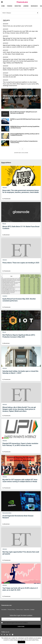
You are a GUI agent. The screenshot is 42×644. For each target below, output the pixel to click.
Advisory (6, 24)
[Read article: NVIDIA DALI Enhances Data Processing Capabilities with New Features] (5, 129)
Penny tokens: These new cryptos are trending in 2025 (21, 263)
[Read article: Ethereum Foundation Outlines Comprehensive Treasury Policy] (5, 143)
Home (3, 6)
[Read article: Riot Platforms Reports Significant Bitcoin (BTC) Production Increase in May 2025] (21, 320)
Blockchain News (7, 513)
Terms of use (19, 610)
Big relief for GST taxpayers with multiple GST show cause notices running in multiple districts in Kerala (20, 481)
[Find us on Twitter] (4, 635)
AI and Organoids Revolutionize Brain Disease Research (18, 517)
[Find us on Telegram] (13, 635)
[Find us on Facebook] (2, 635)
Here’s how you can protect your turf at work (18, 26)
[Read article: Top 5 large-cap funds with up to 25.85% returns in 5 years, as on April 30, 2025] (21, 574)
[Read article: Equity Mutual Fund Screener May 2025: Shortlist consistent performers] (21, 284)
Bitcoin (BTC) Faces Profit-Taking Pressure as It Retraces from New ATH (24, 112)
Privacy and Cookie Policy (32, 640)
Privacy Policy (11, 610)
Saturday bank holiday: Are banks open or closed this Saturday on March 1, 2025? (20, 372)
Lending (26, 6)
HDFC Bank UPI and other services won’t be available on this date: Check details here (20, 53)
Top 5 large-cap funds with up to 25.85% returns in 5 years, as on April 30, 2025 (20, 589)
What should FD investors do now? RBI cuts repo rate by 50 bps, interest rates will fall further (20, 32)
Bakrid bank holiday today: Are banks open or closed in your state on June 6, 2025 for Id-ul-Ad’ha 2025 (21, 46)
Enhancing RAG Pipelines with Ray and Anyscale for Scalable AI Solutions (25, 134)
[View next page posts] (22, 149)
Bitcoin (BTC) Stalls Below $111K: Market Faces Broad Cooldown (21, 227)
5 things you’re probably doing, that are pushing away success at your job (20, 76)
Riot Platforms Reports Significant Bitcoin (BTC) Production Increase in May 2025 (19, 336)
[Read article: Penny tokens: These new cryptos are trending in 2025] (21, 248)
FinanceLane (22, 2)
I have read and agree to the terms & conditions (15, 623)
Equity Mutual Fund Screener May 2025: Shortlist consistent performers (19, 300)
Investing (18, 6)
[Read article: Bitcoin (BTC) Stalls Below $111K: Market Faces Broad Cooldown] (21, 212)
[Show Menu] (2, 2)
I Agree (21, 642)
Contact (32, 610)
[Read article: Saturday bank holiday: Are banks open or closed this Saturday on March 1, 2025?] (21, 357)
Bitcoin (4, 224)
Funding (10, 6)
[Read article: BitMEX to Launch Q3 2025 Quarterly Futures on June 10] (5, 121)
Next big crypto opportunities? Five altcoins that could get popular (21, 553)
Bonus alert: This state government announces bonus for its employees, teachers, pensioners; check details (21, 191)
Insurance (34, 6)
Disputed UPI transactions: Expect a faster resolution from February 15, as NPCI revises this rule (20, 444)
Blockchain (7, 235)
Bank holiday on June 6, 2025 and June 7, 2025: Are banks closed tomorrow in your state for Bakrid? (20, 69)
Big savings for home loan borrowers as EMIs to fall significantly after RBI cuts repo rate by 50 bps (19, 39)
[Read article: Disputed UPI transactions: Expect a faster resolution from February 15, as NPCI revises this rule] (21, 429)
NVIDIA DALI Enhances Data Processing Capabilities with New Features (25, 127)
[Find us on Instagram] (10, 635)
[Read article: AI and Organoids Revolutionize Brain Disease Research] (21, 501)
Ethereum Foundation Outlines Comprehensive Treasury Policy (24, 142)
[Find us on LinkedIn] (7, 635)
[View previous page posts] (20, 149)
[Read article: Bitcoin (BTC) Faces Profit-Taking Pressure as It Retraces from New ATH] (5, 114)
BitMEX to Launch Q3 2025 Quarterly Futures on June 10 (25, 120)
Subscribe (27, 610)
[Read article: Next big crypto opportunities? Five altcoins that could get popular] (21, 537)
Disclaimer (4, 610)
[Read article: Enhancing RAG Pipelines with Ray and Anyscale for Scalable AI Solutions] (5, 136)
